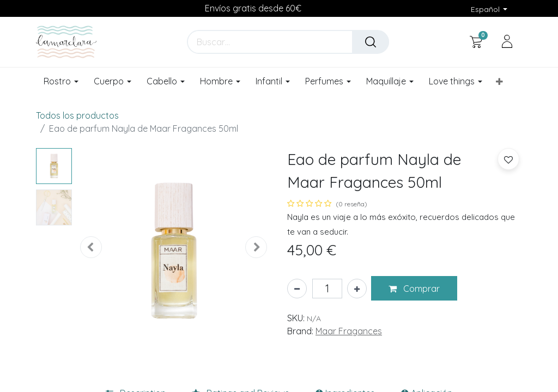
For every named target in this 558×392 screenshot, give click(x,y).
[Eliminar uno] (297, 289)
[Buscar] (371, 42)
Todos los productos (77, 115)
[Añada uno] (357, 289)
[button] (499, 82)
